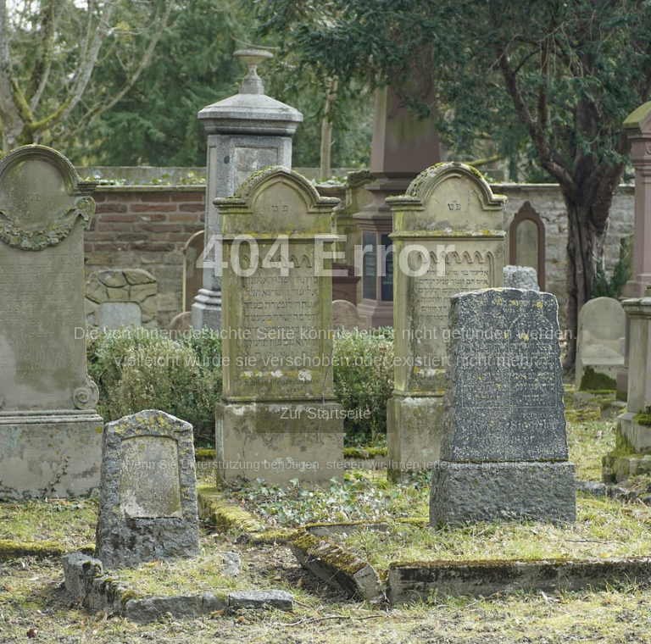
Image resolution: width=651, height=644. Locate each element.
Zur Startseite (325, 414)
